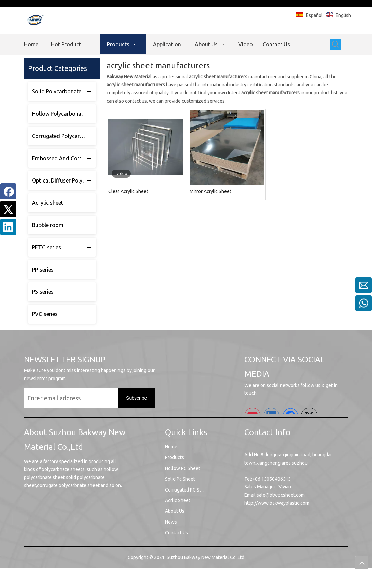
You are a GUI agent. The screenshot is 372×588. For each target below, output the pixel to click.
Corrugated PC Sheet (187, 490)
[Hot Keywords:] (336, 45)
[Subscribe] (136, 398)
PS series (43, 292)
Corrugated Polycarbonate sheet (64, 136)
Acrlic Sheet (178, 500)
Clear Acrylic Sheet (128, 191)
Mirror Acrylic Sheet (210, 191)
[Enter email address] (77, 398)
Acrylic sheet (48, 203)
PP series (43, 270)
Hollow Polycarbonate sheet (64, 114)
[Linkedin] (8, 227)
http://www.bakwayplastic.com (277, 503)
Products (175, 457)
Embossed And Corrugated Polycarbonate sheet (64, 158)
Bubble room (48, 225)
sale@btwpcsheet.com (281, 495)
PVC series (45, 314)
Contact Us (177, 533)
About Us (175, 511)
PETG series (47, 247)
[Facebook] (8, 191)
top (362, 563)
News (171, 522)
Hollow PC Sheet (183, 468)
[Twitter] (8, 209)
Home (171, 447)
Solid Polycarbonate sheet (64, 91)
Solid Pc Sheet (180, 479)
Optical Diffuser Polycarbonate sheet (64, 180)
